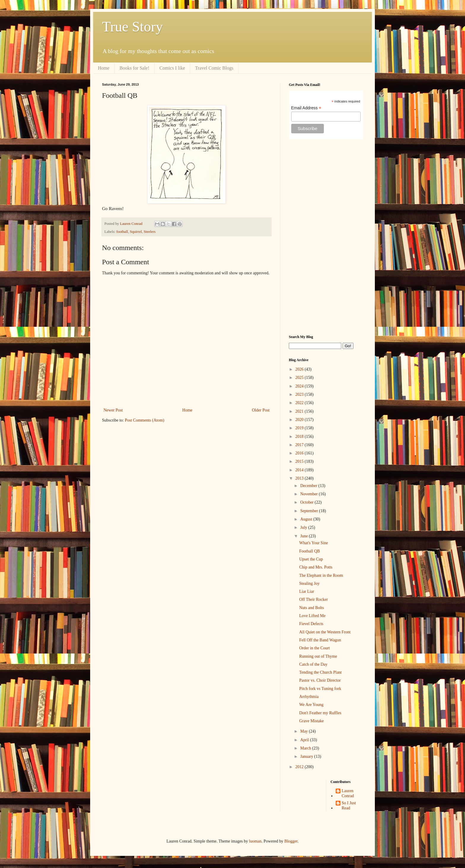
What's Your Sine (314, 543)
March (306, 748)
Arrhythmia (309, 697)
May (304, 731)
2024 (300, 386)
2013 (300, 478)
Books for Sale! (134, 68)
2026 (300, 369)
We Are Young (311, 705)
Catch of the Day (313, 664)
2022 (300, 403)
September (309, 511)
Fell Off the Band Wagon (320, 640)
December (309, 486)
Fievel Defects (311, 624)
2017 (300, 445)
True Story (132, 27)
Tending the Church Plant (320, 672)
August (307, 519)
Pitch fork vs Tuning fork (320, 689)
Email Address (306, 108)
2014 (300, 470)
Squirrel (136, 232)
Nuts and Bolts (312, 608)
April (305, 740)
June (304, 536)
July (304, 527)
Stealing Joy (309, 583)
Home (104, 68)
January (307, 756)
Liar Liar (307, 591)
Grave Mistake (312, 721)
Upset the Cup (311, 559)
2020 (300, 420)
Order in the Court (314, 648)
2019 (300, 428)
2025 (300, 378)
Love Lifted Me (312, 616)
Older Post (261, 410)
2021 (300, 411)
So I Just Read (349, 805)
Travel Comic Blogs (214, 68)
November (309, 494)
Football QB (310, 551)
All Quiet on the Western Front (325, 632)
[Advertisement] (326, 237)
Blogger (291, 841)
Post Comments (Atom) (145, 420)
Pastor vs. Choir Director (320, 680)
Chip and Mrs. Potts (316, 567)
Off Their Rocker (314, 599)
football (122, 232)
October (307, 502)
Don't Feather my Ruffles (320, 713)
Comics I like (172, 68)
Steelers (150, 232)
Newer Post (113, 410)
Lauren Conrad (348, 793)
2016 (300, 453)
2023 (300, 394)
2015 (300, 461)
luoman (255, 841)
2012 (300, 767)
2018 (300, 437)
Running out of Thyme (318, 656)
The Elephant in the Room (321, 575)
